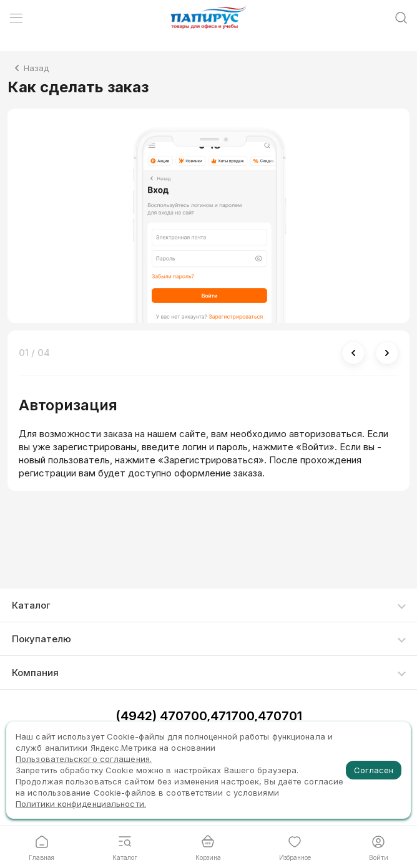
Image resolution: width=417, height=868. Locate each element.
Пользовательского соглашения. (84, 759)
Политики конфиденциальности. (81, 804)
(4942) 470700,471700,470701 (209, 716)
